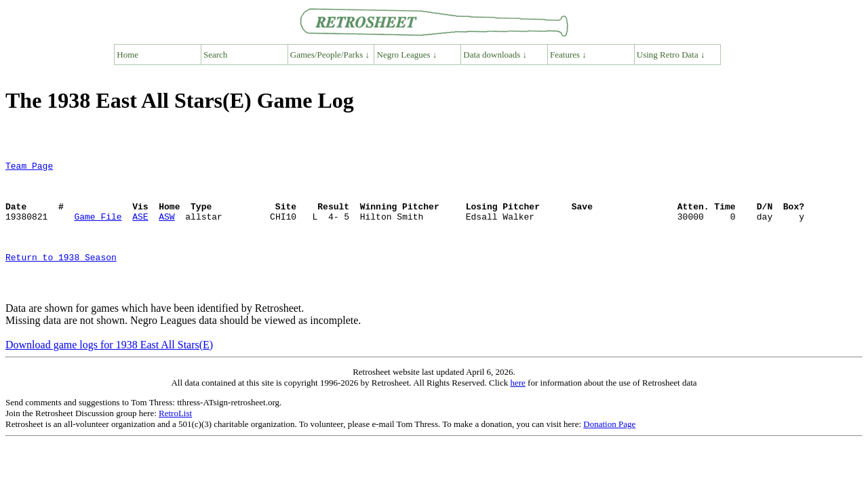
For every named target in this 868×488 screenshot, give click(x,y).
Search (215, 55)
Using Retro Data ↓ (671, 55)
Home (127, 55)
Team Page (29, 167)
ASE (140, 228)
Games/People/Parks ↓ (330, 55)
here (517, 409)
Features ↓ (568, 55)
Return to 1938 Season (61, 277)
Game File (98, 228)
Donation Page (609, 450)
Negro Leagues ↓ (407, 55)
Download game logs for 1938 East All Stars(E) (109, 371)
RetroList (175, 440)
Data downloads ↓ (495, 55)
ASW (166, 228)
